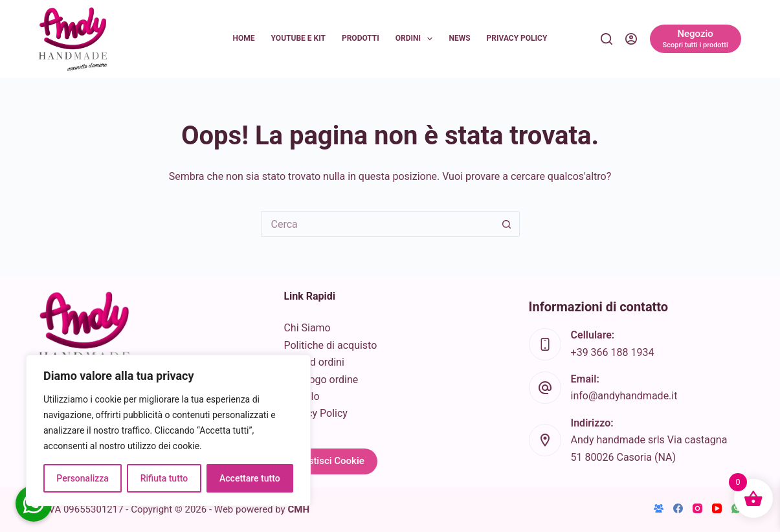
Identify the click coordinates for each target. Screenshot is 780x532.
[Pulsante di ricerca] (507, 224)
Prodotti (361, 38)
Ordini (417, 39)
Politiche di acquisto (330, 345)
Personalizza (83, 478)
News (459, 38)
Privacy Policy (517, 38)
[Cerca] (607, 39)
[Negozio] (696, 39)
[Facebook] (678, 508)
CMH (298, 509)
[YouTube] (717, 508)
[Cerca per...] (377, 224)
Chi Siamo (307, 328)
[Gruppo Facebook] (659, 508)
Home (244, 38)
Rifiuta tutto (164, 478)
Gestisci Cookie (330, 461)
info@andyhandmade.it (624, 396)
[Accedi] (631, 39)
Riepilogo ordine (321, 380)
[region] (168, 430)
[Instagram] (697, 508)
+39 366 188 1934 (613, 352)
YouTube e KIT (298, 38)
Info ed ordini (314, 362)
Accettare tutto (250, 478)
